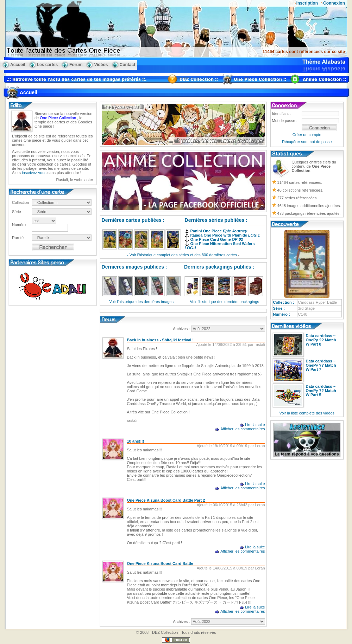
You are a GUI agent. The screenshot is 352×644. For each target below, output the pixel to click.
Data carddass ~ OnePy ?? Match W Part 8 (321, 340)
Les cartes (47, 65)
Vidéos (101, 65)
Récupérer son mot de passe (307, 142)
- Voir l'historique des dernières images (141, 302)
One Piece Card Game (217, 239)
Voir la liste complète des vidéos (307, 413)
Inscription (307, 3)
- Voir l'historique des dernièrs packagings (224, 302)
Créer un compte (307, 135)
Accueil (18, 65)
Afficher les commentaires (243, 429)
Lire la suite (255, 425)
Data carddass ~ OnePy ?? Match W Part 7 (321, 365)
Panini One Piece (219, 231)
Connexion (334, 3)
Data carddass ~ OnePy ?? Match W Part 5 (321, 391)
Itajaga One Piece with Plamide (225, 235)
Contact (128, 65)
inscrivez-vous (34, 173)
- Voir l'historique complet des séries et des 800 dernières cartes (183, 255)
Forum (76, 65)
